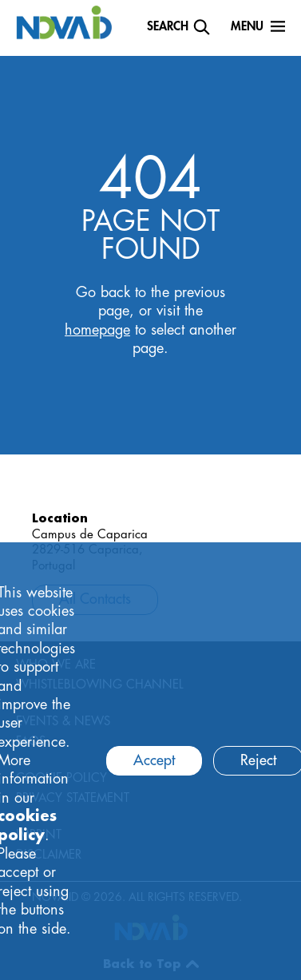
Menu (247, 27)
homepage (97, 330)
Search (168, 27)
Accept (154, 760)
